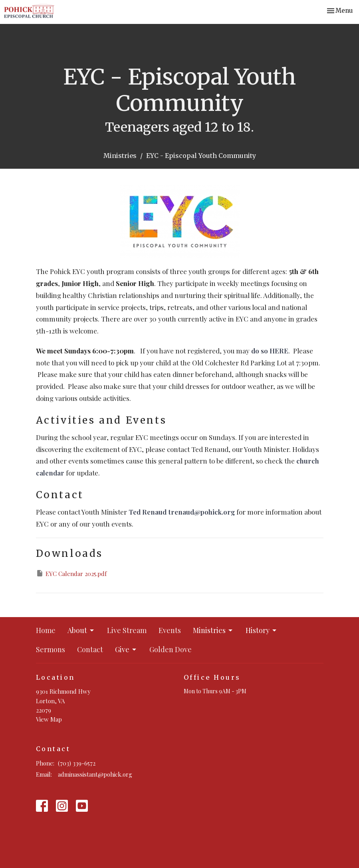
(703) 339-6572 (77, 763)
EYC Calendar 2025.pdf (71, 573)
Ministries (120, 156)
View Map (49, 719)
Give (126, 649)
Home (46, 630)
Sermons (51, 649)
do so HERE (270, 351)
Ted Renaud (148, 512)
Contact (90, 649)
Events (170, 630)
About (81, 630)
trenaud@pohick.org (201, 512)
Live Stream (127, 630)
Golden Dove (171, 649)
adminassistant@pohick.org (95, 774)
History (262, 630)
